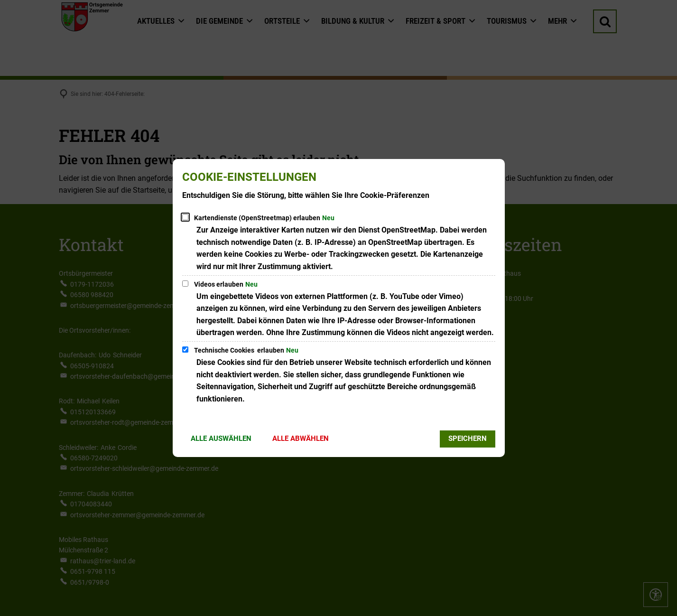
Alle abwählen (301, 439)
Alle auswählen (221, 439)
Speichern (468, 439)
